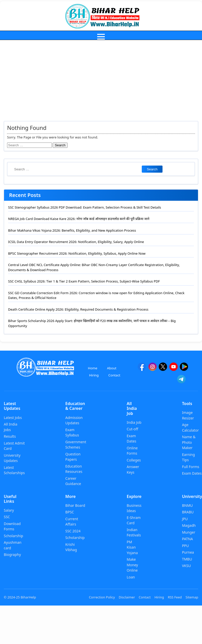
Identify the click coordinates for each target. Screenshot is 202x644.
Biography (12, 555)
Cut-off (133, 429)
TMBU (187, 559)
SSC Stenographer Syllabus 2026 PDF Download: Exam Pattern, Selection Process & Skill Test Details (85, 207)
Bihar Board (75, 505)
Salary (9, 510)
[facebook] (142, 369)
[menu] (101, 36)
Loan (131, 577)
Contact (114, 375)
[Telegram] (181, 381)
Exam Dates (192, 473)
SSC (7, 517)
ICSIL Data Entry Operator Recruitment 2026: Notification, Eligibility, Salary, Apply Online (76, 242)
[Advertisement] (101, 78)
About (112, 368)
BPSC (70, 512)
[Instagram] (153, 369)
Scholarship (13, 536)
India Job (134, 422)
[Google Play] (184, 369)
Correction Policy (102, 597)
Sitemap (192, 597)
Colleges (134, 460)
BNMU (187, 505)
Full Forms (191, 467)
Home (93, 368)
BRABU (188, 512)
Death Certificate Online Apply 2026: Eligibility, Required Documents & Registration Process (78, 309)
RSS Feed (175, 597)
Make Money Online (133, 565)
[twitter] (163, 369)
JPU (185, 519)
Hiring (94, 375)
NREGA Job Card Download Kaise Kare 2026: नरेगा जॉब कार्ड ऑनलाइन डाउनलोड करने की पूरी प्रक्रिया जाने (79, 219)
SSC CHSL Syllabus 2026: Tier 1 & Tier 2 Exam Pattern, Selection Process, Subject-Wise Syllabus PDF (84, 281)
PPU (185, 546)
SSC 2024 (73, 531)
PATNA (187, 539)
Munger (189, 532)
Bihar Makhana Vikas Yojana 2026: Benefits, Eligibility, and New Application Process (72, 230)
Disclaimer (127, 597)
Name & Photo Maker (189, 442)
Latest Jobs (13, 418)
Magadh (189, 525)
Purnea (188, 552)
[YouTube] (174, 369)
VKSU (186, 566)
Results (10, 436)
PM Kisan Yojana (132, 547)
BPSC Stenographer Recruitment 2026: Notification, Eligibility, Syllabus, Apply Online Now (77, 253)
